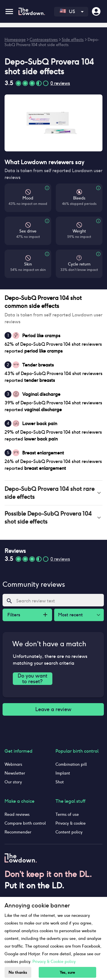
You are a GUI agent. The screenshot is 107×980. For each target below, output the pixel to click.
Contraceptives (44, 40)
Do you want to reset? (33, 679)
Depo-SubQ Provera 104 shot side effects (52, 42)
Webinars (13, 764)
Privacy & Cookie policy (54, 962)
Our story (13, 782)
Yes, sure (67, 972)
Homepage (15, 40)
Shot (60, 782)
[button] (53, 493)
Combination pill (71, 764)
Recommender (18, 832)
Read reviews (17, 814)
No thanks (18, 972)
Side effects (73, 40)
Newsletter (15, 773)
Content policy (69, 832)
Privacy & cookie (71, 823)
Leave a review (53, 709)
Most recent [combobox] (70, 615)
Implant (63, 773)
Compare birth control (25, 823)
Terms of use (67, 814)
